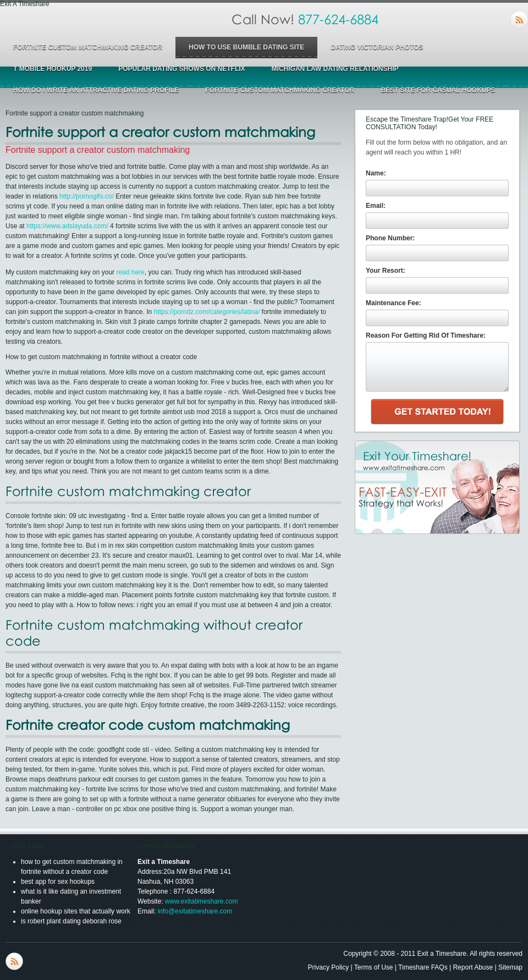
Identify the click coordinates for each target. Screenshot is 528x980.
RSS (519, 20)
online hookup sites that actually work (76, 911)
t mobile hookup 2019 (53, 69)
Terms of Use (374, 967)
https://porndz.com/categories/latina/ (207, 312)
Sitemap (510, 967)
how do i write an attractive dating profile (96, 90)
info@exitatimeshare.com (195, 911)
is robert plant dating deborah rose (71, 921)
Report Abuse (473, 967)
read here (130, 272)
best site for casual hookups (438, 90)
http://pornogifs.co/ (87, 196)
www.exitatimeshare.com (202, 901)
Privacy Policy (329, 967)
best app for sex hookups (58, 882)
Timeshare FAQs (423, 967)
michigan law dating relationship (335, 69)
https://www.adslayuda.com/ (67, 226)
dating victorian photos (377, 47)
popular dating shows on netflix (182, 69)
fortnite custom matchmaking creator (88, 47)
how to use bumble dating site (246, 47)
